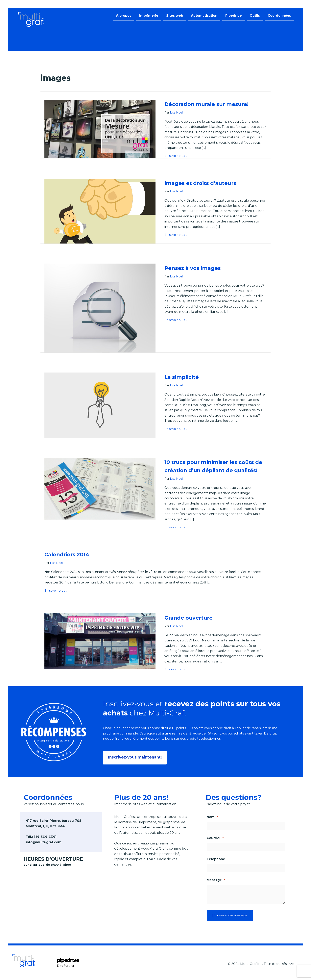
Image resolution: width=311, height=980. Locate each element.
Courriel (215, 837)
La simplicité (185, 377)
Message (216, 879)
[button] (136, 757)
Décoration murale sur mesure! (215, 104)
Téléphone (216, 858)
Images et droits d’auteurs (207, 183)
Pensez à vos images (198, 268)
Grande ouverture (193, 626)
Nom (212, 816)
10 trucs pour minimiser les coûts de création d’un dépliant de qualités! (209, 470)
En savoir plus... (176, 156)
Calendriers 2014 (71, 563)
